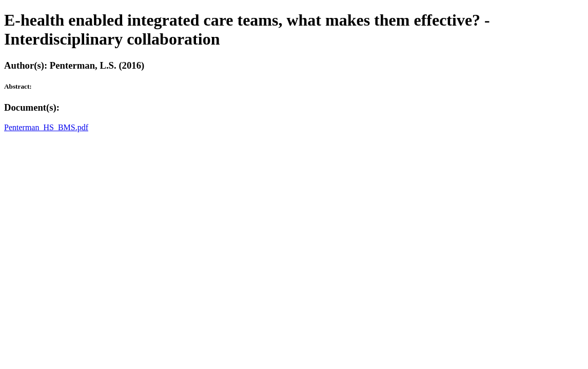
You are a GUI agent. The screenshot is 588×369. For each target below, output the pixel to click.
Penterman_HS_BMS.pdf (46, 127)
